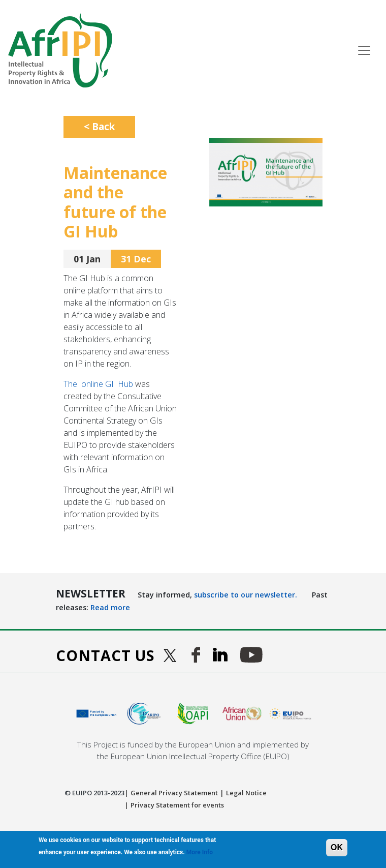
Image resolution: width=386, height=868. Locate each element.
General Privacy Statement (174, 793)
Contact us (105, 655)
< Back (99, 126)
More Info (200, 852)
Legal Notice (246, 793)
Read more (110, 607)
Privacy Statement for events (177, 805)
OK (337, 847)
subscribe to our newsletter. (246, 595)
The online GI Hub (98, 384)
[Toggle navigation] (364, 50)
